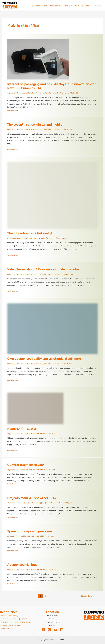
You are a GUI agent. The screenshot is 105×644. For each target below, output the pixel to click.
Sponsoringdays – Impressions (30, 531)
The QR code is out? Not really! (30, 233)
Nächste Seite (87, 596)
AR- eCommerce (14, 536)
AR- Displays (12, 503)
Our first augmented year (26, 465)
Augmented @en (14, 93)
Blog (77, 5)
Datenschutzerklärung (9, 616)
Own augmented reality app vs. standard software (44, 359)
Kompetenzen (56, 5)
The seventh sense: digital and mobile (35, 125)
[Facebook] (43, 630)
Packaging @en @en (44, 93)
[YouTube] (56, 630)
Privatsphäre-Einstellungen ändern (14, 619)
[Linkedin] (62, 630)
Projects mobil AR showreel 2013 (32, 498)
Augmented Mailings (22, 565)
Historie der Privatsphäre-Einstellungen (16, 622)
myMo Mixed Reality (39, 5)
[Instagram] (49, 630)
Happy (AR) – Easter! (22, 429)
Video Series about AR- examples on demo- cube (43, 269)
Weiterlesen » (13, 110)
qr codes (56, 93)
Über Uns (68, 5)
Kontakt (98, 5)
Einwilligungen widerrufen (10, 625)
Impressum (87, 5)
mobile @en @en (28, 93)
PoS (51, 503)
